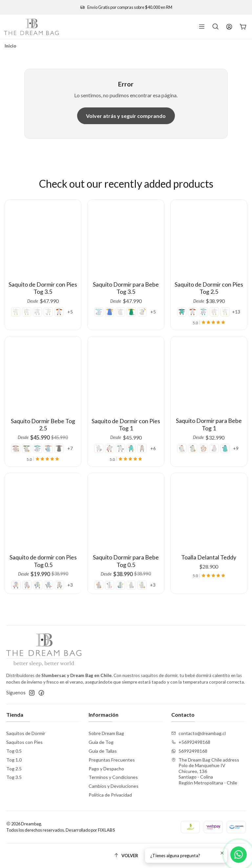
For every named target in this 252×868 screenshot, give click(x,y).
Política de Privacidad (110, 795)
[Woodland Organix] (130, 302)
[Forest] (48, 306)
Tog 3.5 (14, 777)
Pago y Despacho (106, 769)
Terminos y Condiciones (113, 777)
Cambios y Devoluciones (114, 786)
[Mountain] (26, 430)
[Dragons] (38, 306)
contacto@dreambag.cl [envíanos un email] (199, 733)
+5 (67, 306)
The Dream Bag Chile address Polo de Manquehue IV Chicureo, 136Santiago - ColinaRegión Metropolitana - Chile (205, 771)
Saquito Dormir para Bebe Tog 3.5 (126, 283)
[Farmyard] (29, 306)
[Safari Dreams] (19, 306)
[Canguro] (57, 306)
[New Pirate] (46, 430)
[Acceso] (229, 27)
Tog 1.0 (14, 760)
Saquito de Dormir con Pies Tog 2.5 (209, 281)
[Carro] (243, 27)
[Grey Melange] (53, 430)
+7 (59, 430)
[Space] (113, 302)
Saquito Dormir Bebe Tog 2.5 (43, 415)
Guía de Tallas (103, 751)
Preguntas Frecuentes (112, 760)
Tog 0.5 (14, 751)
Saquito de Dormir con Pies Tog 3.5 (43, 285)
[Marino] (190, 297)
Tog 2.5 (14, 769)
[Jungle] (33, 430)
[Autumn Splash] (139, 302)
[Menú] (202, 27)
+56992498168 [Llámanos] (191, 742)
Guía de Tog (101, 742)
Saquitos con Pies (24, 742)
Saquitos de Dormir (26, 733)
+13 (228, 297)
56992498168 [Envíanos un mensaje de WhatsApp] (189, 751)
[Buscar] (216, 27)
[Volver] (126, 856)
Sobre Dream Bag (106, 733)
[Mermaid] (104, 302)
